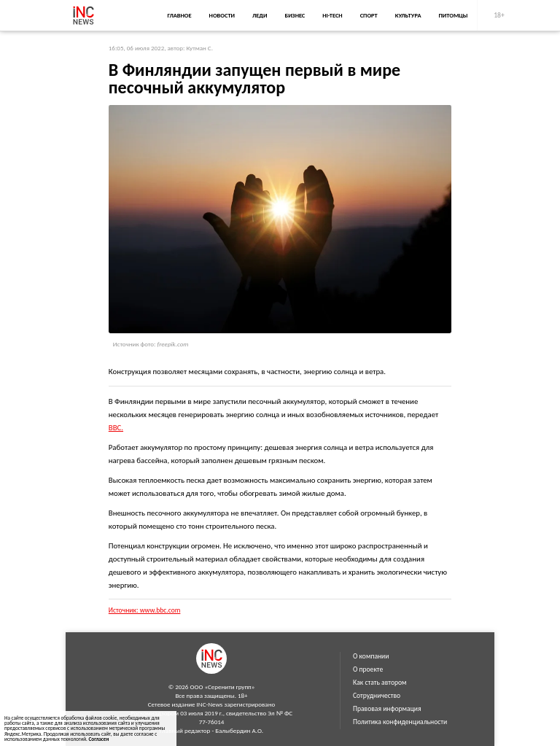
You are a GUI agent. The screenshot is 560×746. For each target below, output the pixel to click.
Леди (260, 15)
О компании (371, 656)
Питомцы (454, 15)
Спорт (369, 15)
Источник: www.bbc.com (145, 610)
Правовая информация (387, 709)
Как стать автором (380, 683)
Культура (408, 15)
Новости (222, 15)
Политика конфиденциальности (400, 722)
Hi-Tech (332, 15)
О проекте (368, 669)
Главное (179, 15)
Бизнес (295, 15)
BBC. (116, 428)
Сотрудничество (377, 696)
